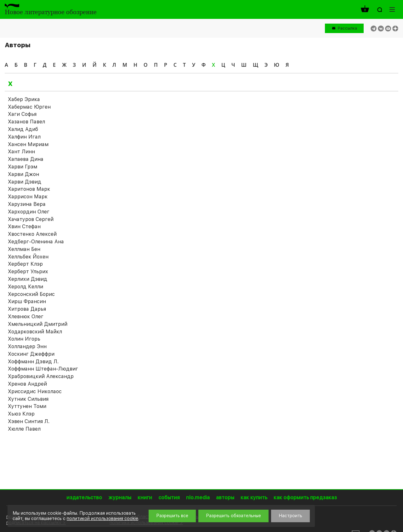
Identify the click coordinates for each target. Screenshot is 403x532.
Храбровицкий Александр (41, 376)
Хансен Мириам (28, 144)
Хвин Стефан (24, 226)
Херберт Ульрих (28, 272)
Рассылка (347, 28)
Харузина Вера (27, 204)
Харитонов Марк (29, 189)
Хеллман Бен (24, 249)
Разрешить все (172, 516)
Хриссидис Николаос (35, 391)
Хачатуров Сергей (31, 219)
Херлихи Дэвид (28, 279)
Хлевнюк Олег (26, 317)
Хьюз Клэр (21, 414)
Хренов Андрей (27, 384)
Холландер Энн (27, 346)
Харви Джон (23, 174)
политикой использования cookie (102, 518)
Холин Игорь (24, 339)
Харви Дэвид (25, 182)
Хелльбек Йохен (28, 257)
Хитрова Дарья (27, 309)
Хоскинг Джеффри (31, 354)
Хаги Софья (22, 114)
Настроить (290, 516)
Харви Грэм (23, 167)
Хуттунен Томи (27, 406)
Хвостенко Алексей (32, 234)
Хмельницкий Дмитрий (38, 324)
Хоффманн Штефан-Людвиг (43, 369)
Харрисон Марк (28, 197)
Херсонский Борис (31, 294)
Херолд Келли (26, 287)
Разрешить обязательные (233, 516)
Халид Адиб (23, 129)
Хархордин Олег (29, 212)
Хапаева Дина (26, 159)
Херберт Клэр (25, 264)
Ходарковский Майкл (35, 332)
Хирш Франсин (27, 301)
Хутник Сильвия (28, 399)
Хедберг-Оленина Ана (36, 242)
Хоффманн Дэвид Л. (33, 362)
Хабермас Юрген (29, 107)
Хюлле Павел (24, 429)
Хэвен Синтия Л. (29, 421)
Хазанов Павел (26, 122)
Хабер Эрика (24, 99)
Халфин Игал (24, 137)
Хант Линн (21, 152)
